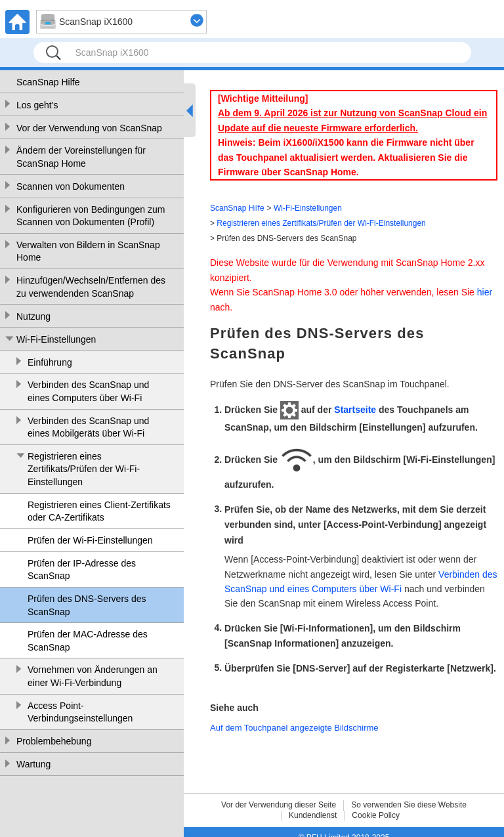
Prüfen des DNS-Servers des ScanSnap (87, 605)
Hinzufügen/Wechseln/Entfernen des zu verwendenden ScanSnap (91, 287)
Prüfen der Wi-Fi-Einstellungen (90, 540)
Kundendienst (313, 815)
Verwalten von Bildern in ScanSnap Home (88, 251)
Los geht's (37, 105)
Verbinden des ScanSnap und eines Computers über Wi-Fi (88, 391)
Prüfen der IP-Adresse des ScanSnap (82, 570)
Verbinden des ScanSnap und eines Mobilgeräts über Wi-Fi (88, 427)
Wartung (33, 764)
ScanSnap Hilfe (48, 82)
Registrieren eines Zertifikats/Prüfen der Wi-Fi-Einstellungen (84, 469)
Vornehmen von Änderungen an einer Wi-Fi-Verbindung (93, 676)
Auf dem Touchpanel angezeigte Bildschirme (294, 728)
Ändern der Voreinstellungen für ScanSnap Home (81, 157)
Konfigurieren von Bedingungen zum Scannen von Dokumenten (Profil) (91, 216)
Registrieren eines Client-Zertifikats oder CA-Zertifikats (99, 511)
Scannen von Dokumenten (71, 186)
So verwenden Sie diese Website (409, 805)
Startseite (355, 410)
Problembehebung (54, 741)
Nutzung (33, 316)
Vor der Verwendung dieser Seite (279, 805)
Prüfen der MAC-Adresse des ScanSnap (88, 641)
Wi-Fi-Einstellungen (56, 339)
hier (485, 292)
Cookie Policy (376, 815)
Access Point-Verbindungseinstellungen (80, 712)
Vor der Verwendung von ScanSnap (89, 128)
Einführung (50, 362)
